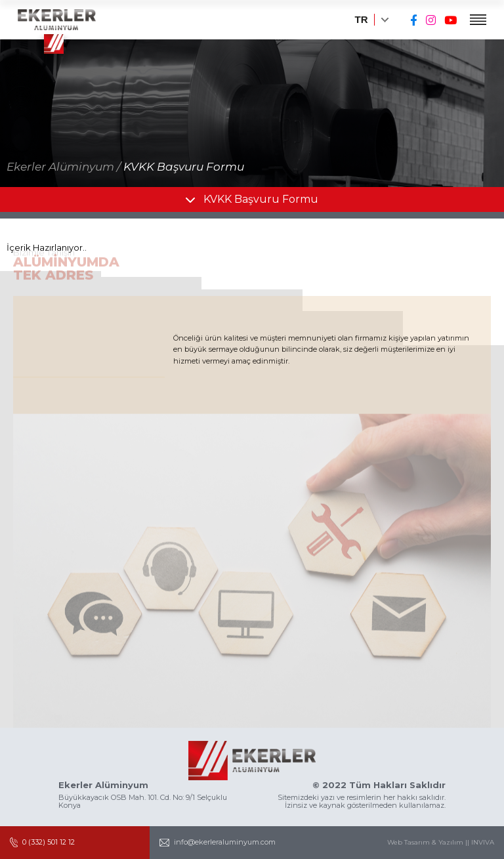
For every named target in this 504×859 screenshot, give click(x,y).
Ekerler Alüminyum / (64, 167)
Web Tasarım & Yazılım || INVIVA (441, 843)
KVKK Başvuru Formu (184, 167)
